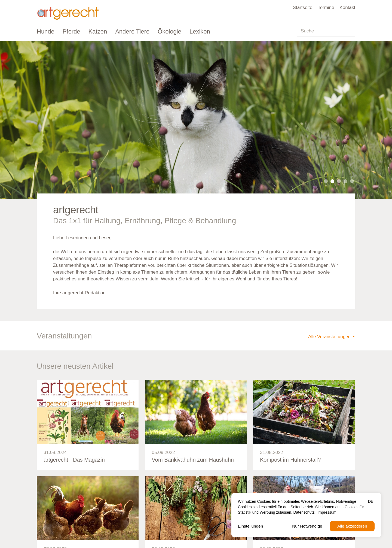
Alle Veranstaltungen (329, 337)
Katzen (98, 31)
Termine (326, 7)
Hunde (46, 31)
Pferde (71, 31)
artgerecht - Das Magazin (74, 460)
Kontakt (347, 7)
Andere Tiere (132, 31)
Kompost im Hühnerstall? (290, 460)
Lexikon (200, 31)
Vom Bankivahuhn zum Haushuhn (193, 460)
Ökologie (169, 31)
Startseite (303, 7)
